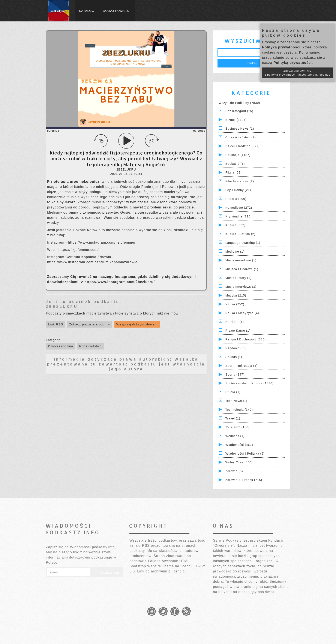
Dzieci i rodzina (61, 346)
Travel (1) (233, 418)
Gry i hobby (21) (238, 190)
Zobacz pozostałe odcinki (90, 324)
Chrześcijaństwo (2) (241, 137)
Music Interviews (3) (241, 287)
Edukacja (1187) (238, 155)
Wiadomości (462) (239, 445)
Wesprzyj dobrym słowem (137, 324)
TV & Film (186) (238, 427)
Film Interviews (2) (240, 181)
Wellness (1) (235, 436)
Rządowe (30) (236, 348)
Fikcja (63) (234, 172)
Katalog (87, 11)
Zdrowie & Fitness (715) (244, 480)
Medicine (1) (235, 252)
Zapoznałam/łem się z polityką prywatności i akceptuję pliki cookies (297, 73)
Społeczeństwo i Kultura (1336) (250, 383)
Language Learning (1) (243, 243)
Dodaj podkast (117, 11)
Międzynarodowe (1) (241, 260)
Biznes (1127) (236, 120)
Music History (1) (238, 278)
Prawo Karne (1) (238, 331)
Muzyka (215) (236, 295)
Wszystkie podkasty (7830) (239, 103)
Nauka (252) (235, 304)
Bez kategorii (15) (239, 111)
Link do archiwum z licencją (161, 571)
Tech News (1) (236, 401)
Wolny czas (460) (239, 462)
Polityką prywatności (281, 47)
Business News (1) (240, 129)
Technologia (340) (239, 410)
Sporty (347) (235, 374)
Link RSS (56, 324)
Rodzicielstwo (91, 346)
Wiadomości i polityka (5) (245, 454)
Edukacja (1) (235, 164)
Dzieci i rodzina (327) (243, 146)
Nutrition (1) (235, 322)
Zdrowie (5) (234, 471)
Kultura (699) (235, 225)
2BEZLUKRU (62, 306)
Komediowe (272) (239, 208)
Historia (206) (236, 199)
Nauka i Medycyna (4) (242, 313)
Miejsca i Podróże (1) (242, 269)
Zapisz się (107, 572)
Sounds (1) (234, 357)
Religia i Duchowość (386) (246, 339)
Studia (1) (233, 392)
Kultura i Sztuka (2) (240, 234)
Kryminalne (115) (239, 216)
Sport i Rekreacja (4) (241, 366)
